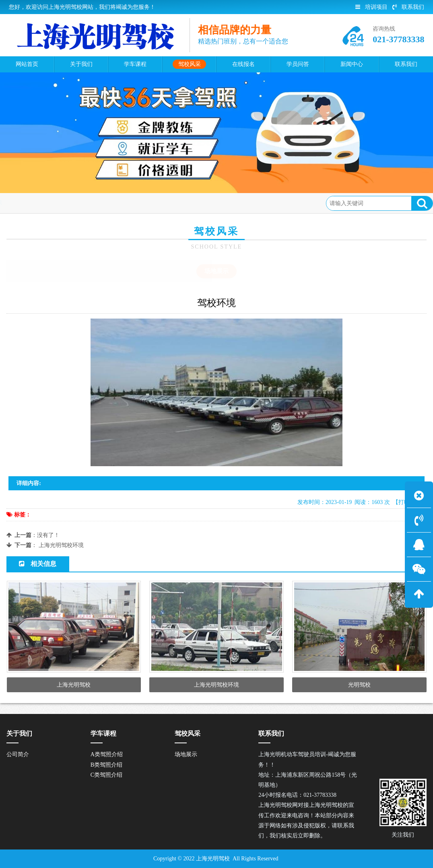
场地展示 (101, 203)
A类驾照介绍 (107, 754)
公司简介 (18, 754)
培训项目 (371, 7)
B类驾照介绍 (106, 765)
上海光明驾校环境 (61, 545)
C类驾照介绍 (106, 775)
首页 (41, 203)
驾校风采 (68, 203)
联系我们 (408, 7)
